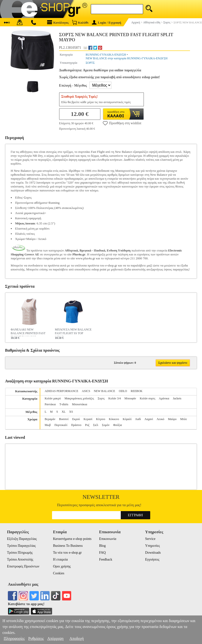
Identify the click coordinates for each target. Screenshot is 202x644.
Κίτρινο (101, 419)
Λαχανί (149, 419)
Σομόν (106, 425)
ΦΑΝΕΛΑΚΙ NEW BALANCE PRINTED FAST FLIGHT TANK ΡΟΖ (28, 332)
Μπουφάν (130, 398)
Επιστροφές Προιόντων (23, 566)
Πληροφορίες (14, 638)
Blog (102, 546)
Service (150, 539)
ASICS (86, 391)
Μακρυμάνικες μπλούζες (79, 398)
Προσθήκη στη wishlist (122, 123)
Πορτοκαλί (61, 425)
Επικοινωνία (108, 539)
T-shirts (64, 404)
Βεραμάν (50, 419)
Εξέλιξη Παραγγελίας (22, 539)
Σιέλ (96, 425)
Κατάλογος (58, 22)
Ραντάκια (50, 404)
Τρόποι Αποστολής (20, 559)
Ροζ (87, 425)
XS (71, 412)
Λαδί (138, 419)
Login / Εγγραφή (107, 23)
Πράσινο (76, 425)
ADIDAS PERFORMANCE (61, 391)
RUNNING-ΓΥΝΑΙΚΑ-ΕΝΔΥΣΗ (106, 55)
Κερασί (88, 419)
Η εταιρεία (60, 559)
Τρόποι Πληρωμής (20, 553)
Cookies (59, 573)
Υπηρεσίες (152, 546)
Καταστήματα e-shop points (72, 539)
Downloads (153, 553)
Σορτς (101, 398)
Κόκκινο (114, 419)
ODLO (123, 391)
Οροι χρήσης (62, 566)
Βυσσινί (64, 419)
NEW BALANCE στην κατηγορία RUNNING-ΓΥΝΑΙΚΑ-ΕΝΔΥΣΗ (127, 58)
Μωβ (48, 425)
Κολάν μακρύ (53, 398)
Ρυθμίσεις (36, 638)
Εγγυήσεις (152, 559)
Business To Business (68, 546)
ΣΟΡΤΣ (90, 63)
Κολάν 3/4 (115, 398)
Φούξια (118, 425)
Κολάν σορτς (147, 398)
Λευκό (160, 419)
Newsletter (101, 497)
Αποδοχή (77, 638)
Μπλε (184, 419)
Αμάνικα (164, 398)
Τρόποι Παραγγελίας (21, 546)
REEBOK (136, 391)
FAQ (102, 553)
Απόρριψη (55, 638)
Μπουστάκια (80, 404)
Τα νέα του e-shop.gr (67, 553)
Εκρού (76, 419)
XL (64, 412)
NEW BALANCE (104, 391)
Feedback (106, 559)
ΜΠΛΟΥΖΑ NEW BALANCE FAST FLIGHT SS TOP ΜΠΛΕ (73, 332)
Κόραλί (127, 419)
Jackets (177, 398)
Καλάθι (80, 22)
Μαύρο (172, 419)
